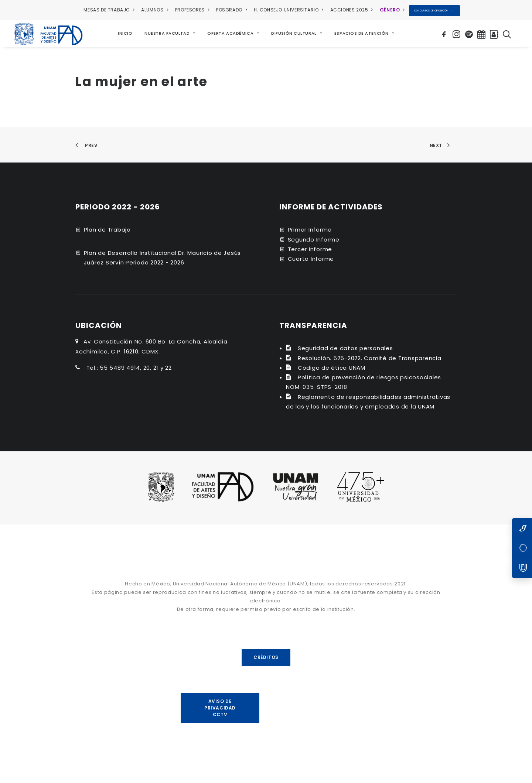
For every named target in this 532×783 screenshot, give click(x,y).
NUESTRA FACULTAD (170, 33)
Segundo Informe (314, 239)
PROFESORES (192, 10)
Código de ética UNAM (332, 367)
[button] (445, 33)
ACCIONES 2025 (352, 10)
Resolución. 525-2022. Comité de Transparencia (370, 358)
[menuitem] (110, 10)
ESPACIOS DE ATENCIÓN (364, 33)
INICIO (125, 33)
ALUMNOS (155, 10)
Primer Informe (310, 230)
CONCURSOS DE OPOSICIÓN (433, 11)
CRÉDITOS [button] (266, 657)
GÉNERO (392, 10)
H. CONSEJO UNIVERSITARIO (289, 10)
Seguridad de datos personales (345, 348)
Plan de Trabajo (107, 230)
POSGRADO (231, 10)
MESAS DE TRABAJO (109, 10)
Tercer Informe (310, 249)
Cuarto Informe (311, 259)
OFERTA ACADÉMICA (233, 33)
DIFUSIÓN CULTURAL (297, 33)
